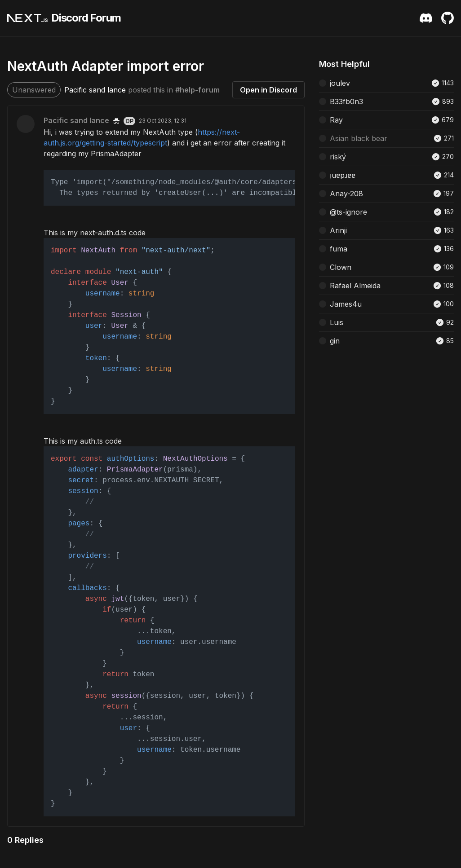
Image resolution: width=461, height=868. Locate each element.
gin (335, 341)
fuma (339, 249)
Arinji (338, 230)
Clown (341, 267)
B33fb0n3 (346, 101)
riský (338, 157)
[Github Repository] (448, 18)
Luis (337, 322)
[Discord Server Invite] (426, 18)
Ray (336, 120)
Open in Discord (268, 90)
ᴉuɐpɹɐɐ (343, 175)
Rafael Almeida (355, 286)
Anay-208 (346, 194)
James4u (346, 304)
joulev (340, 83)
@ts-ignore (348, 212)
